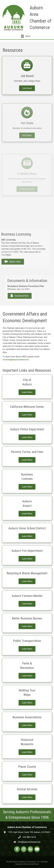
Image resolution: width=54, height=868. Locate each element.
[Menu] (26, 36)
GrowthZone (34, 864)
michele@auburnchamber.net (16, 360)
